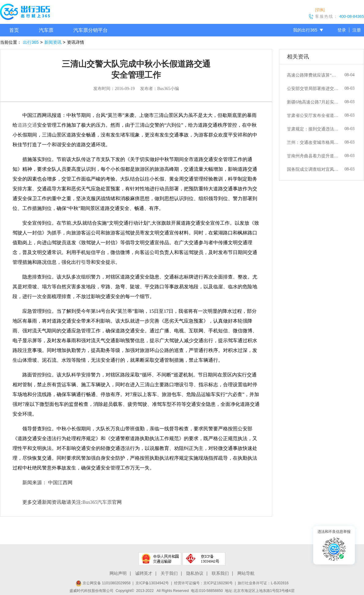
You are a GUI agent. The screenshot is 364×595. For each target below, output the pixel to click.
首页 (14, 30)
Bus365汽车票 (97, 502)
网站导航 (246, 573)
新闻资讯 (53, 42)
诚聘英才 (144, 573)
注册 (357, 30)
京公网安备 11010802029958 (103, 583)
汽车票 (46, 30)
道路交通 (27, 125)
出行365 (31, 42)
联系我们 (220, 573)
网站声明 (118, 573)
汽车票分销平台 (91, 30)
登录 (342, 30)
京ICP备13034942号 (152, 583)
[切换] (320, 10)
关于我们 (169, 573)
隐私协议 (195, 573)
